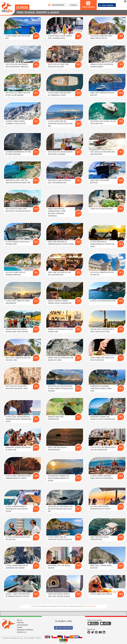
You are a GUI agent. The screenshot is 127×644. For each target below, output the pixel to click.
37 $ (79, 417)
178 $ (79, 123)
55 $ (79, 36)
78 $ (121, 36)
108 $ (36, 180)
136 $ (79, 64)
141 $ (121, 93)
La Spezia (22, 7)
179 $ (36, 209)
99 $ (79, 447)
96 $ (36, 594)
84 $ (36, 36)
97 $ (121, 244)
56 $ (121, 272)
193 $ (79, 388)
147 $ (79, 565)
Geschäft (20, 627)
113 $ (121, 358)
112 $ (36, 301)
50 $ (79, 152)
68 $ (36, 358)
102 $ (79, 509)
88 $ (36, 93)
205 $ (121, 180)
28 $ (79, 358)
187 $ (36, 242)
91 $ (36, 509)
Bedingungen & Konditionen (25, 630)
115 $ (79, 93)
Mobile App (20, 622)
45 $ (121, 121)
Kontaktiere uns (22, 632)
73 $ (79, 213)
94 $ (79, 329)
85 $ (79, 180)
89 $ (36, 419)
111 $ (36, 152)
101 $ (121, 447)
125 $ (36, 447)
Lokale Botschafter (22, 625)
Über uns (20, 620)
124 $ (121, 506)
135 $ (79, 242)
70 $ (121, 329)
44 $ (36, 64)
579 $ (121, 565)
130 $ (79, 537)
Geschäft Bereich (90, 607)
